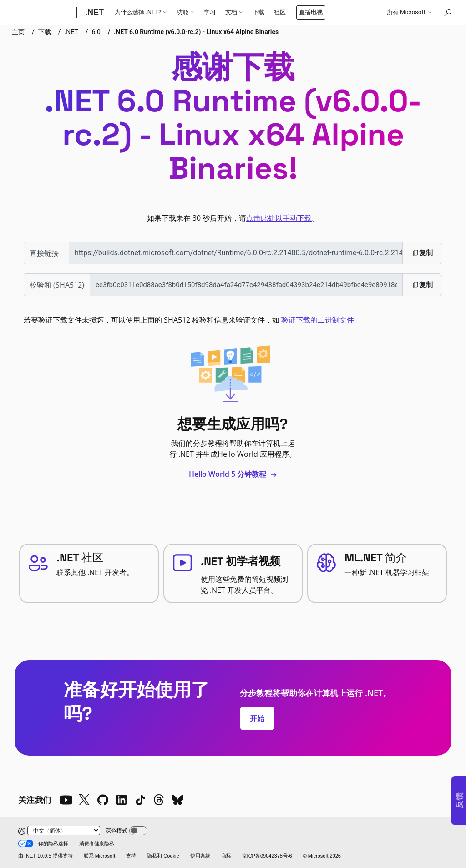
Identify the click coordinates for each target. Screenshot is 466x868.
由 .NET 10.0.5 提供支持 (46, 856)
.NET (71, 32)
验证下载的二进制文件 (318, 320)
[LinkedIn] (122, 800)
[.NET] (94, 12)
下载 (258, 12)
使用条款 (200, 856)
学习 (210, 12)
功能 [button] (185, 12)
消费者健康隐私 (97, 843)
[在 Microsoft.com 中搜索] (447, 12)
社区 (280, 12)
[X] (84, 800)
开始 (257, 718)
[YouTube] (66, 800)
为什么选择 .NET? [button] (141, 12)
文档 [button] (234, 12)
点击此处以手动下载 (279, 218)
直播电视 (311, 12)
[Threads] (159, 800)
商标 (226, 856)
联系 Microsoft (100, 856)
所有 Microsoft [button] (409, 12)
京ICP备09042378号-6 (267, 856)
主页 (18, 32)
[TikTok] (140, 800)
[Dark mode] (138, 831)
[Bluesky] (177, 800)
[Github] (103, 800)
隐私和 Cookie (163, 856)
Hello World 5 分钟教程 (233, 474)
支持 (131, 856)
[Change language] (64, 830)
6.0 (96, 32)
